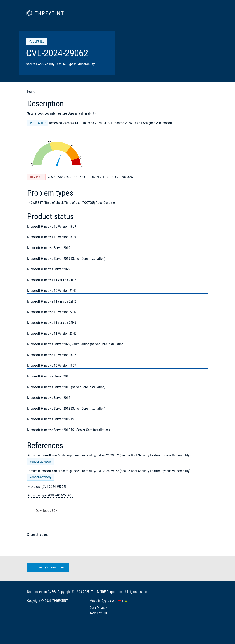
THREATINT (60, 601)
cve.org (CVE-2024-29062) (48, 487)
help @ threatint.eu (47, 568)
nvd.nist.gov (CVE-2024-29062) (52, 495)
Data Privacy (98, 608)
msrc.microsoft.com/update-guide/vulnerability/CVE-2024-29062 (75, 455)
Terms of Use (99, 613)
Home (31, 92)
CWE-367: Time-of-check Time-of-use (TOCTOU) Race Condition (74, 203)
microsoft (166, 123)
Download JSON (44, 511)
